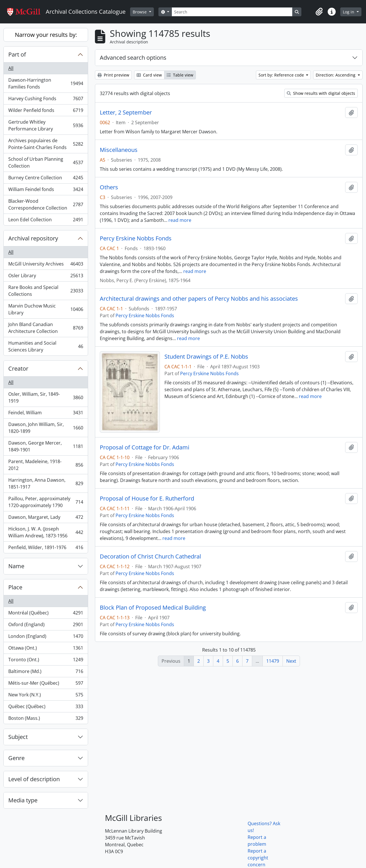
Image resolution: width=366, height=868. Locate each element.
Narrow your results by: (46, 35)
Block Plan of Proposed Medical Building (153, 608)
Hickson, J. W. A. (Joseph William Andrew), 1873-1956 (46, 532)
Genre (16, 758)
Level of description (34, 779)
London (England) (46, 637)
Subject (18, 737)
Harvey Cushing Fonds (46, 100)
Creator (18, 368)
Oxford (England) (46, 626)
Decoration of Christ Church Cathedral (150, 556)
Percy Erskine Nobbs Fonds (136, 238)
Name (16, 566)
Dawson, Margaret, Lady (46, 518)
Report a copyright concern (258, 858)
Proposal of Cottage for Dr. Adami (145, 447)
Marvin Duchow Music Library (46, 309)
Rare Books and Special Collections (46, 291)
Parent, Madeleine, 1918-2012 (46, 465)
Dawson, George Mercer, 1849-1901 (46, 446)
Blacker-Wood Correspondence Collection (46, 204)
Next (291, 661)
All (11, 68)
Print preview (113, 75)
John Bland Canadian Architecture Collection (46, 328)
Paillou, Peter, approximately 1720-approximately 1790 (46, 502)
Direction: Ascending (336, 75)
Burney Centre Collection (46, 179)
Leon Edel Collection (46, 221)
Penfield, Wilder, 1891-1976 (46, 548)
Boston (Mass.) (46, 719)
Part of (17, 54)
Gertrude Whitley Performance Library (46, 125)
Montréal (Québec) (46, 614)
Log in (349, 12)
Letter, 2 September (126, 112)
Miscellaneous (119, 150)
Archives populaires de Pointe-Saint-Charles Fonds (46, 144)
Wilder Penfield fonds (46, 111)
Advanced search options (133, 58)
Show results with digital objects (321, 93)
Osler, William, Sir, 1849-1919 (46, 397)
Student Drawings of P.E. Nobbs (206, 357)
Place (15, 587)
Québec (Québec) (46, 708)
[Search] (232, 12)
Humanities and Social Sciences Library (46, 346)
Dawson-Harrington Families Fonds (46, 83)
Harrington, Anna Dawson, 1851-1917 (46, 483)
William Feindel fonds (46, 191)
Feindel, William (46, 414)
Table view (180, 75)
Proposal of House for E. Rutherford (147, 499)
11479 (273, 661)
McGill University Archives (46, 265)
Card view (149, 75)
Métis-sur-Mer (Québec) (46, 684)
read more (180, 220)
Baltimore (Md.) (46, 673)
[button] (319, 12)
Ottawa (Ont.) (46, 649)
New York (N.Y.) (46, 696)
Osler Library (46, 277)
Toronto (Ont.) (46, 661)
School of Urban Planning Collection (46, 162)
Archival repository (33, 238)
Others (109, 187)
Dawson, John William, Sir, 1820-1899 (46, 428)
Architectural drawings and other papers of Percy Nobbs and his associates (199, 299)
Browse (140, 12)
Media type (23, 800)
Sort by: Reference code (282, 75)
